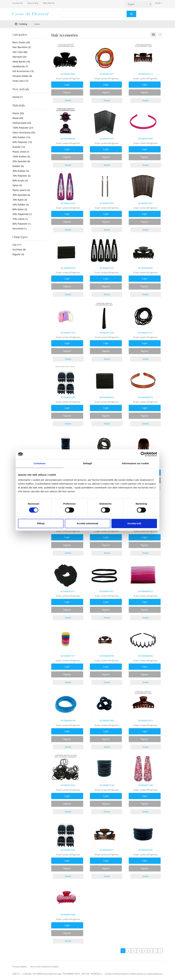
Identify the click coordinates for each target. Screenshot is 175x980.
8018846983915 (146, 397)
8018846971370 (68, 333)
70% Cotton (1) (20, 219)
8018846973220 (68, 203)
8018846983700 (107, 656)
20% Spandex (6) (21, 161)
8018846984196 (68, 721)
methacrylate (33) (22, 123)
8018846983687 (146, 268)
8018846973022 (68, 785)
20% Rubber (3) (21, 205)
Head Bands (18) (21, 62)
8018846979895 (68, 74)
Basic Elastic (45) (21, 42)
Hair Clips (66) (20, 52)
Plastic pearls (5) (21, 190)
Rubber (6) (18, 166)
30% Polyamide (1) (22, 214)
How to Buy (33, 3)
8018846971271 (68, 656)
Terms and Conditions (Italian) (44, 967)
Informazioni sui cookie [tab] (135, 463)
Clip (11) (17, 245)
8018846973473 (146, 721)
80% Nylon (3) (20, 209)
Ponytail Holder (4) (22, 76)
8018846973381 (146, 203)
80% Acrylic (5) (20, 180)
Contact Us (18, 3)
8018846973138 (107, 785)
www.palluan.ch (155, 974)
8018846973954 (107, 203)
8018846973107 (146, 333)
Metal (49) (18, 118)
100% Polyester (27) (23, 128)
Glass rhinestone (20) (24, 132)
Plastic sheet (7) (21, 152)
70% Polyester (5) (21, 176)
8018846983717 (107, 850)
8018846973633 (68, 397)
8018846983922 (146, 591)
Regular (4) (18, 254)
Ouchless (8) (19, 249)
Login (67, 85)
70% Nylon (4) (20, 200)
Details (68, 100)
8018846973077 (107, 74)
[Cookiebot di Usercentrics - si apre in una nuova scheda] (143, 454)
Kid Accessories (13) (23, 71)
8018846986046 (68, 139)
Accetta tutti (134, 523)
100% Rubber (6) (21, 156)
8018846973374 (107, 139)
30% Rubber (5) (21, 171)
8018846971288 (146, 785)
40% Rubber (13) (21, 137)
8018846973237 (107, 268)
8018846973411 (68, 591)
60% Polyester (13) (22, 142)
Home (37, 24)
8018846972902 (146, 850)
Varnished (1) (19, 229)
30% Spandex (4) (21, 195)
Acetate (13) (19, 147)
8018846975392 (68, 850)
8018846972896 (107, 721)
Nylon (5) (17, 185)
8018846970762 (107, 333)
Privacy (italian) (20, 967)
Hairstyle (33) (19, 57)
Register (67, 92)
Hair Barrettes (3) (22, 47)
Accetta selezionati (87, 523)
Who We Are (49, 3)
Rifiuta (41, 523)
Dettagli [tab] (88, 463)
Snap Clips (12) (20, 81)
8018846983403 (68, 268)
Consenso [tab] (40, 463)
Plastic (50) (18, 113)
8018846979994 (146, 139)
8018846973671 (107, 591)
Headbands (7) (20, 66)
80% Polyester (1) (21, 224)
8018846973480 (68, 915)
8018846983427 (107, 397)
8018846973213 (146, 74)
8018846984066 (146, 656)
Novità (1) (17, 97)
